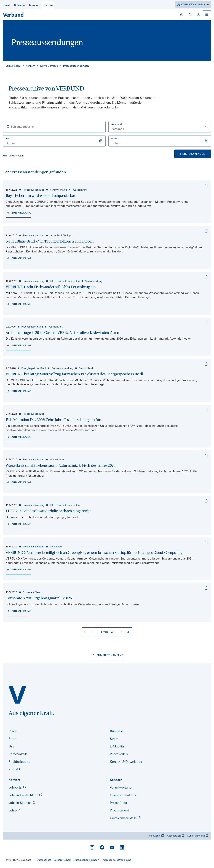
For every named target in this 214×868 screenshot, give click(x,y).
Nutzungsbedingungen (86, 860)
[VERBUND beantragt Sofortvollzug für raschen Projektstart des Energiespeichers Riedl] (206, 364)
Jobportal (17, 787)
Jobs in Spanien (22, 803)
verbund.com (13, 66)
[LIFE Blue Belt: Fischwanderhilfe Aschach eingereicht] (206, 501)
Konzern (30, 66)
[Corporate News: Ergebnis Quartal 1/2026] (206, 588)
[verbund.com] (17, 695)
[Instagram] (92, 847)
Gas (11, 746)
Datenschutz (44, 860)
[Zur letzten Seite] (128, 632)
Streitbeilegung (19, 762)
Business (117, 731)
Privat (13, 731)
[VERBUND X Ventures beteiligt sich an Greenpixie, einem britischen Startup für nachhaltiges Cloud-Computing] (206, 542)
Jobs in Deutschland (25, 795)
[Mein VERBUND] (198, 15)
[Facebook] (102, 847)
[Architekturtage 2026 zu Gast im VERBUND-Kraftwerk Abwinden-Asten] (206, 323)
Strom (13, 739)
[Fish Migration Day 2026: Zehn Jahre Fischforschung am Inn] (206, 410)
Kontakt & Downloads (126, 762)
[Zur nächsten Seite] (121, 632)
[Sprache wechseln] (181, 15)
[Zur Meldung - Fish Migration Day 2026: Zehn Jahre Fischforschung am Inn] (18, 437)
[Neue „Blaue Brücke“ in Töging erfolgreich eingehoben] (206, 231)
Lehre (14, 810)
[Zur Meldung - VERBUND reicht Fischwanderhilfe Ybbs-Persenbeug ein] (18, 304)
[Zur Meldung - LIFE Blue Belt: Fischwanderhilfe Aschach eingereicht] (18, 524)
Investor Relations (123, 795)
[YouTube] (112, 847)
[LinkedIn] (122, 847)
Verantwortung (121, 787)
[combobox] (160, 127)
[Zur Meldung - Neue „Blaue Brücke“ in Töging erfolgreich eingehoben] (18, 259)
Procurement (119, 810)
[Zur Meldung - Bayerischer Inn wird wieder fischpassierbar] (18, 213)
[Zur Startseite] (13, 15)
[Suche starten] (190, 15)
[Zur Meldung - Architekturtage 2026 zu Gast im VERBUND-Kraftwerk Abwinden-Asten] (18, 346)
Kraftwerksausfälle (125, 818)
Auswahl (117, 124)
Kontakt (14, 769)
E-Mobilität (118, 746)
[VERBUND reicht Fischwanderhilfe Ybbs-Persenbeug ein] (206, 277)
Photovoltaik (18, 754)
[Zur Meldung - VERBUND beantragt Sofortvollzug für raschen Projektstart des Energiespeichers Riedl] (18, 391)
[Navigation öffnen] (207, 15)
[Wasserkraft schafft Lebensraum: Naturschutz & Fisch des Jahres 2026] (206, 455)
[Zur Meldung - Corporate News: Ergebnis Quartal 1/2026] (18, 611)
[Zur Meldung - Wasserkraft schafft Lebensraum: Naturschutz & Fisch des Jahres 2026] (18, 483)
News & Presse (49, 66)
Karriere (15, 780)
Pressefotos (118, 803)
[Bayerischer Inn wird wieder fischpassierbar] (206, 185)
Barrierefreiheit (62, 860)
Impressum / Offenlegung (117, 860)
